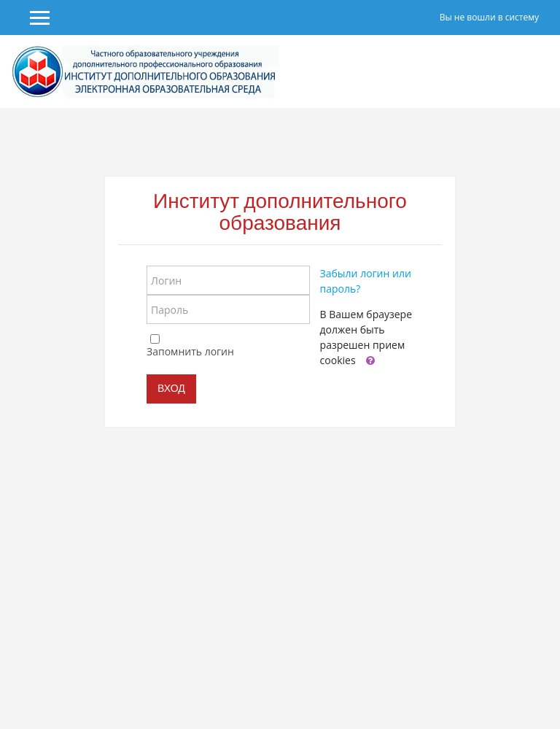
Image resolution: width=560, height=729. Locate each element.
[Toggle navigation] (539, 72)
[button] (370, 361)
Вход (171, 388)
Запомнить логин (190, 351)
